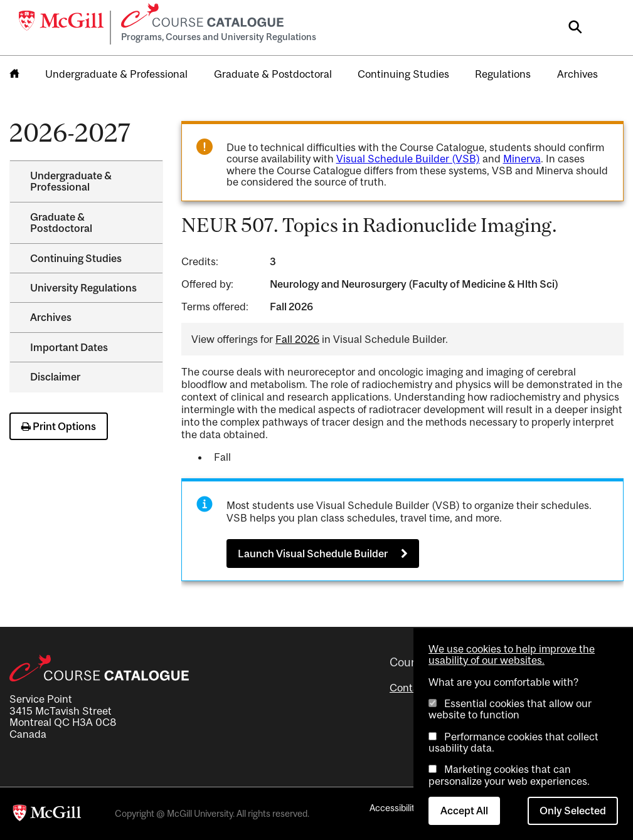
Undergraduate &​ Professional (71, 181)
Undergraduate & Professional (116, 74)
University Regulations (83, 288)
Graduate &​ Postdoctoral (61, 223)
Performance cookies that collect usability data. (513, 742)
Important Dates (69, 347)
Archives (577, 74)
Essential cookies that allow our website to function (510, 709)
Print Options (59, 426)
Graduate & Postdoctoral (273, 74)
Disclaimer (55, 377)
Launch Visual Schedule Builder (313, 554)
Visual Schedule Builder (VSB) (408, 159)
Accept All (464, 811)
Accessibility (394, 808)
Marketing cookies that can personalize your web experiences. (509, 775)
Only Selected (573, 811)
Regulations (503, 74)
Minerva (522, 159)
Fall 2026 (297, 339)
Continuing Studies (403, 74)
